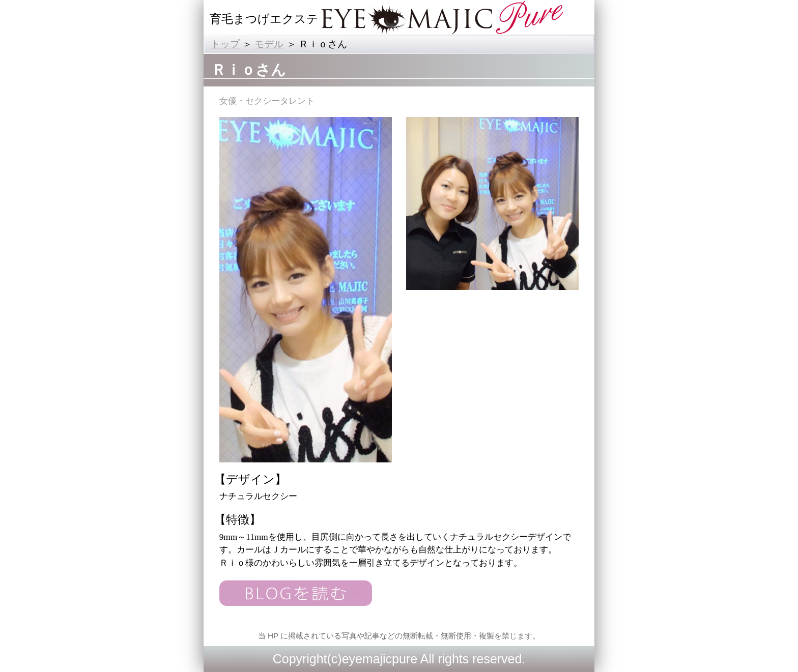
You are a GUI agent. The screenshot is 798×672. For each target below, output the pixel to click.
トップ (225, 44)
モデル (269, 44)
